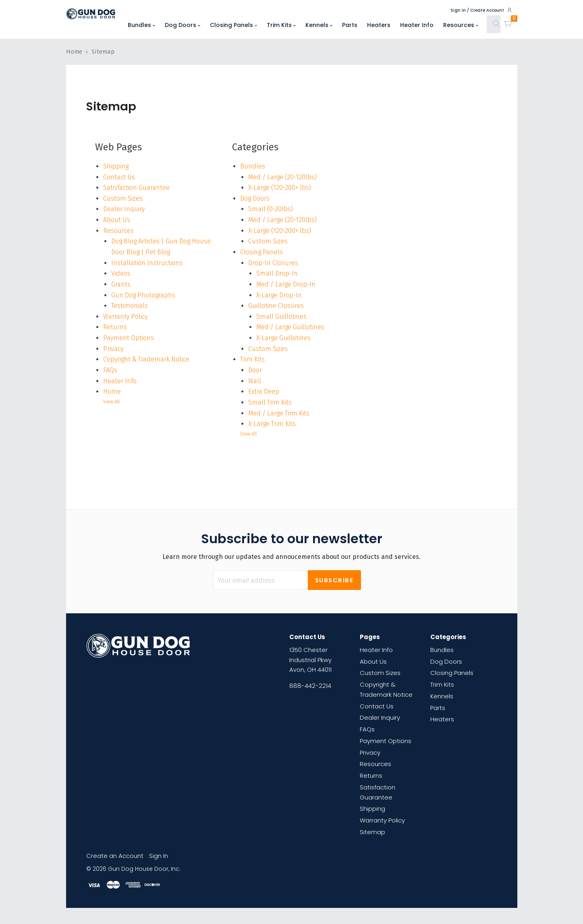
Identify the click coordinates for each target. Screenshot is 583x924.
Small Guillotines (281, 317)
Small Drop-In (277, 273)
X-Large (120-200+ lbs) (280, 188)
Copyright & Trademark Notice (146, 359)
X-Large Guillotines (283, 338)
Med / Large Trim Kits (279, 413)
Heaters (379, 25)
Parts (350, 25)
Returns (115, 327)
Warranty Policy (125, 317)
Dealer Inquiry (124, 209)
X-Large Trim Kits (272, 424)
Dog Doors (183, 25)
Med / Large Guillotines (290, 327)
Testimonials (130, 306)
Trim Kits (281, 25)
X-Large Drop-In (279, 295)
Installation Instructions (147, 263)
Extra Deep (264, 391)
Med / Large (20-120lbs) (282, 177)
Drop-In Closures (273, 263)
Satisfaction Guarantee (136, 188)
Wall (255, 381)
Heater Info (417, 25)
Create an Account (115, 856)
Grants (121, 284)
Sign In (159, 856)
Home (112, 391)
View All (111, 402)
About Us (117, 220)
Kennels (319, 25)
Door (255, 370)
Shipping (116, 166)
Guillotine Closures (276, 306)
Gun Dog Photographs (143, 295)
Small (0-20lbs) (271, 209)
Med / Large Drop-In (286, 284)
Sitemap (372, 832)
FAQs (110, 370)
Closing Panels (233, 25)
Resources (461, 25)
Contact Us (119, 177)
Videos (121, 273)
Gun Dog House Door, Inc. (144, 869)
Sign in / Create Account (481, 10)
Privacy (113, 349)
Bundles (141, 25)
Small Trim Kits (270, 402)
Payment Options (129, 338)
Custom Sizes (123, 198)
